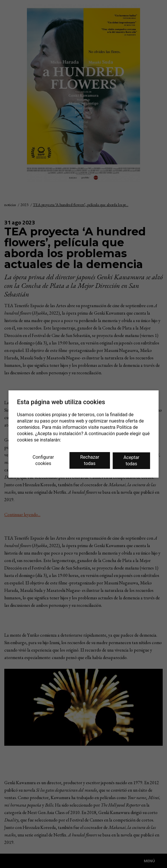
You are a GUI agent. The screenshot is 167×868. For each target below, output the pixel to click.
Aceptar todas (131, 461)
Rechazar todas (90, 460)
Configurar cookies (43, 460)
